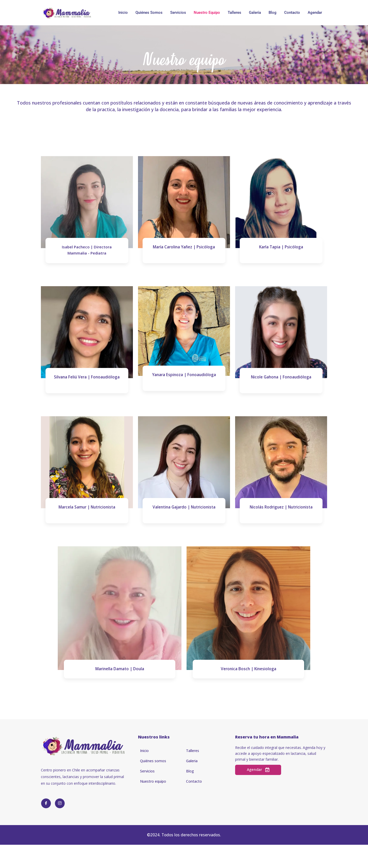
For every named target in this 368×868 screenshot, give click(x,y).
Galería (255, 13)
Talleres (234, 13)
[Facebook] (46, 821)
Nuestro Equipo (207, 13)
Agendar (315, 13)
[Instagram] (60, 821)
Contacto (292, 13)
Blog (273, 13)
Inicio (123, 13)
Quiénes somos (149, 13)
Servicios (178, 13)
